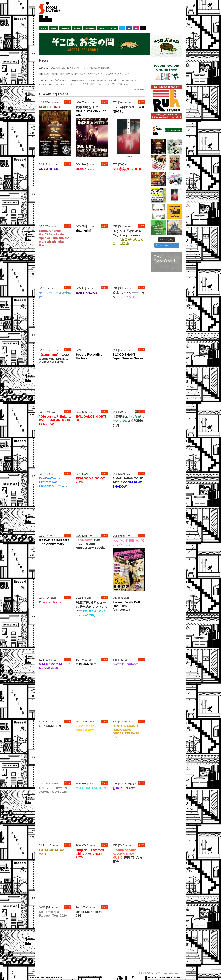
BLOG (113, 28)
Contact (102, 28)
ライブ (68, 102)
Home (44, 28)
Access (77, 28)
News (54, 28)
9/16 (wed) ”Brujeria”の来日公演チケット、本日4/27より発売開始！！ (82, 68)
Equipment (89, 28)
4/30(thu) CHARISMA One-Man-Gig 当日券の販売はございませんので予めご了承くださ (90, 74)
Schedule (65, 28)
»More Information (142, 90)
